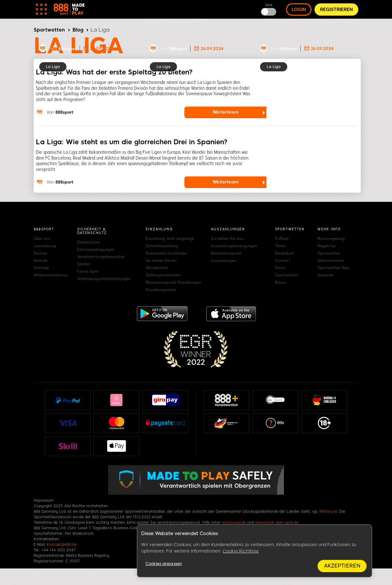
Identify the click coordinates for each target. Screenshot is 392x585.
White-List (328, 511)
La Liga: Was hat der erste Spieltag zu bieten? (114, 72)
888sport (67, 49)
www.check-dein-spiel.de (277, 523)
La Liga (53, 67)
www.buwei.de (234, 523)
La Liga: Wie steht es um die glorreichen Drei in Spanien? (132, 142)
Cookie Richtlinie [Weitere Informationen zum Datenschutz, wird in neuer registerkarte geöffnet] (241, 551)
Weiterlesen (225, 112)
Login (299, 9)
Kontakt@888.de (62, 545)
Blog (78, 30)
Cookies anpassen (164, 564)
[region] (254, 551)
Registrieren (336, 9)
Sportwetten (49, 30)
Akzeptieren (342, 566)
